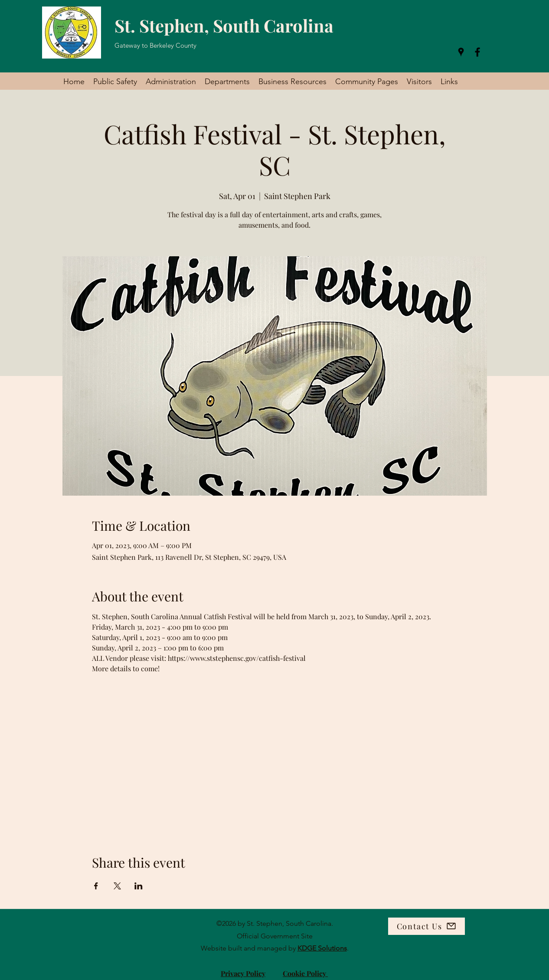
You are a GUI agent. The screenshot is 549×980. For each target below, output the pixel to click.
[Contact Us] (426, 926)
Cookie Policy (305, 973)
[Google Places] (461, 52)
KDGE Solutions (322, 948)
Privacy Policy (243, 973)
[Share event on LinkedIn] (139, 886)
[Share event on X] (117, 886)
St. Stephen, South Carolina (224, 25)
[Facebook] (477, 52)
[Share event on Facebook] (96, 886)
